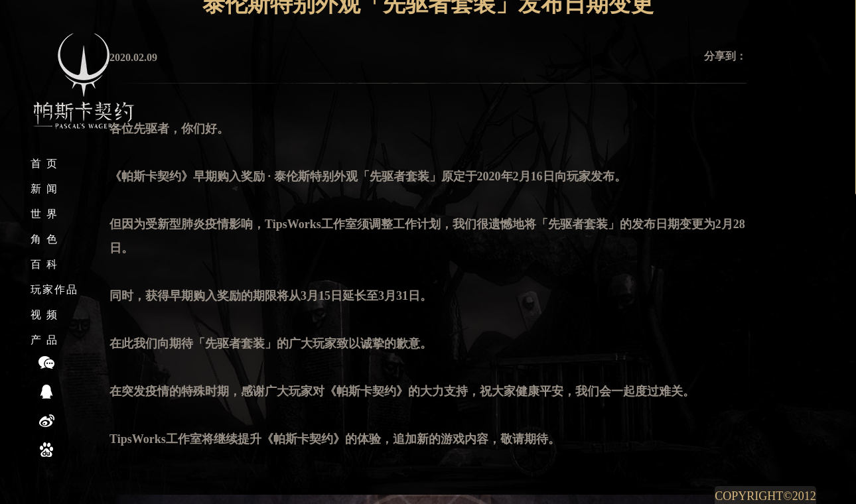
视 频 (44, 315)
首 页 (44, 163)
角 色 (44, 239)
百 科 (44, 264)
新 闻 (44, 189)
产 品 (44, 340)
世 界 (44, 214)
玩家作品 (54, 289)
